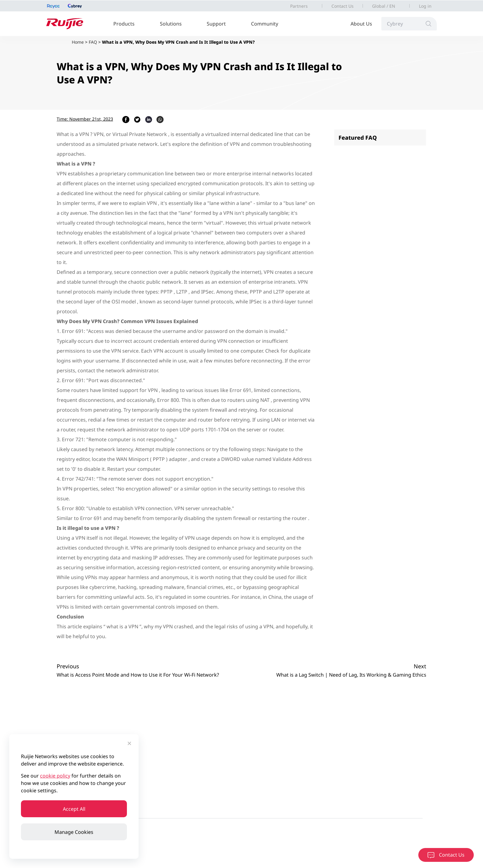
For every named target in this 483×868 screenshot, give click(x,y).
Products (124, 24)
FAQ (93, 42)
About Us (361, 24)
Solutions (171, 24)
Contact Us (343, 6)
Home (78, 42)
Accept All (74, 809)
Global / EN (384, 6)
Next (420, 666)
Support (216, 24)
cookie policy (55, 776)
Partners (299, 6)
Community (265, 24)
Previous (68, 666)
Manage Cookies (74, 832)
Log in (425, 6)
